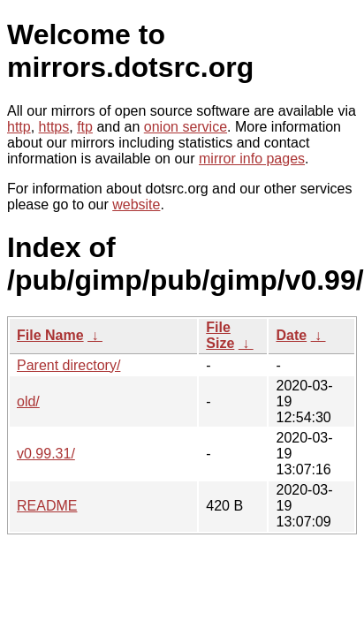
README (47, 506)
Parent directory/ (68, 365)
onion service (186, 127)
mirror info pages (252, 159)
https (54, 127)
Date (291, 335)
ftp (85, 127)
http (19, 127)
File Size (220, 335)
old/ (28, 401)
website (136, 204)
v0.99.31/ (46, 454)
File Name (50, 335)
